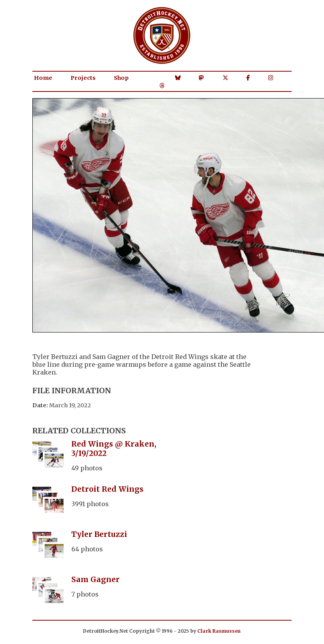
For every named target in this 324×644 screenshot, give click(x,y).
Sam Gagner (96, 579)
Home (43, 78)
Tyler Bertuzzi (99, 534)
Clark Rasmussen (219, 631)
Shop (121, 78)
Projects (83, 78)
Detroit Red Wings (107, 489)
